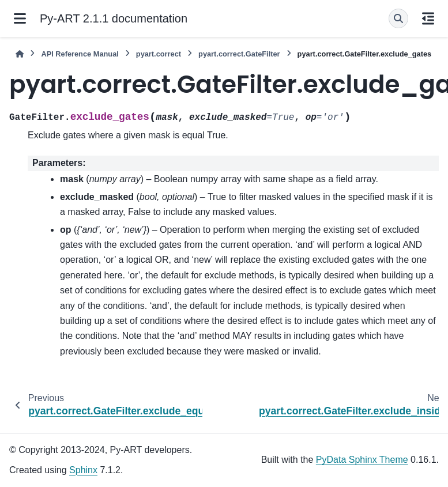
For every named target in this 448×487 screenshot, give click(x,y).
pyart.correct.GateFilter (239, 54)
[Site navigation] (20, 18)
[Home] (20, 54)
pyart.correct (159, 54)
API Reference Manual (80, 54)
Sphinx (83, 470)
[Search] (398, 18)
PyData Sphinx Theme (362, 460)
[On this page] (428, 18)
